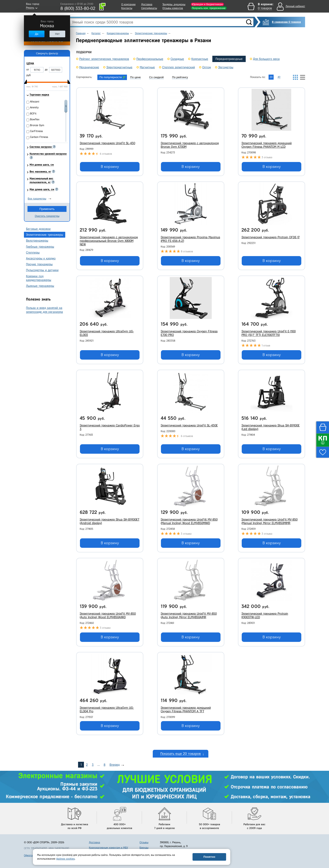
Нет (57, 34)
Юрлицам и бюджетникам (207, 4)
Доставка (147, 4)
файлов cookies (65, 859)
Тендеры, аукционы (174, 4)
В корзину (110, 167)
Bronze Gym (37, 125)
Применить (47, 209)
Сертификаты (149, 8)
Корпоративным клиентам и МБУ (108, 844)
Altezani (35, 102)
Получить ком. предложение (209, 8)
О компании (128, 4)
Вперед (115, 761)
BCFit (33, 113)
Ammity (34, 107)
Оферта (28, 852)
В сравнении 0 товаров (286, 22)
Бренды (144, 844)
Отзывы (144, 839)
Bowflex (35, 119)
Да (37, 34)
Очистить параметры (47, 216)
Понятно (209, 857)
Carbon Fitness (39, 137)
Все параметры (37, 199)
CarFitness (36, 131)
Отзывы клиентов (173, 8)
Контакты (127, 8)
